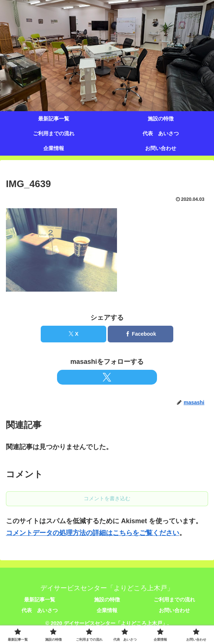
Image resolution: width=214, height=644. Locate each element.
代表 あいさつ (40, 610)
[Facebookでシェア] (141, 334)
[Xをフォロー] (107, 377)
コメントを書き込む (107, 498)
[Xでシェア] (73, 334)
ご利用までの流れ (174, 600)
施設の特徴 (107, 600)
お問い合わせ (174, 610)
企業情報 (107, 610)
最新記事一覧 (40, 600)
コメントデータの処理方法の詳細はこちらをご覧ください (93, 533)
